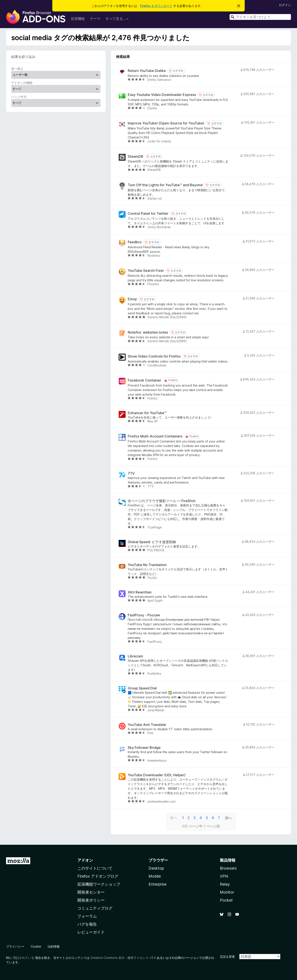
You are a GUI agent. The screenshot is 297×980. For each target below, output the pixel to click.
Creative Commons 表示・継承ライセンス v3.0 (123, 958)
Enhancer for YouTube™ (147, 413)
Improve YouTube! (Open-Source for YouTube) (166, 123)
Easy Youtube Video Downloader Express (162, 95)
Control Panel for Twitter (148, 214)
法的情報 (54, 946)
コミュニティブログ (95, 908)
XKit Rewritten (140, 592)
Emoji (132, 299)
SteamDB (136, 157)
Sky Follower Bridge (144, 748)
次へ (228, 818)
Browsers (228, 868)
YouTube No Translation (147, 565)
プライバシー (15, 946)
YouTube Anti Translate (147, 725)
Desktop (156, 868)
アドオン (85, 860)
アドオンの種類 (22, 83)
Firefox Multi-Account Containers (155, 436)
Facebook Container (145, 380)
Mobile (155, 876)
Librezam (135, 656)
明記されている (24, 958)
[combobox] (260, 17)
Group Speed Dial (142, 688)
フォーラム (87, 916)
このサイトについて (95, 868)
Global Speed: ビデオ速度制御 (152, 542)
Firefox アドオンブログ (98, 876)
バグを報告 (87, 924)
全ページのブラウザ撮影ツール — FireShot (162, 501)
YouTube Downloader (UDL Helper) (157, 775)
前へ (174, 818)
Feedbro (135, 242)
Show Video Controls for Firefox (154, 356)
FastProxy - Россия (144, 615)
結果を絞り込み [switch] (23, 57)
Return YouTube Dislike (147, 71)
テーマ (95, 19)
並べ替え (17, 69)
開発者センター (91, 892)
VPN (224, 876)
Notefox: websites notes (148, 332)
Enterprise (157, 884)
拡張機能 (78, 19)
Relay (225, 884)
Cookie (36, 946)
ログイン (285, 5)
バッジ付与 (19, 97)
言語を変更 (227, 957)
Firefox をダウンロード (156, 6)
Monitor (227, 892)
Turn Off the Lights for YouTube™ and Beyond (165, 185)
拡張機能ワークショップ (99, 884)
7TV (131, 473)
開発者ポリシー (91, 900)
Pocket (226, 900)
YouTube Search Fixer (146, 271)
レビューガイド (91, 932)
